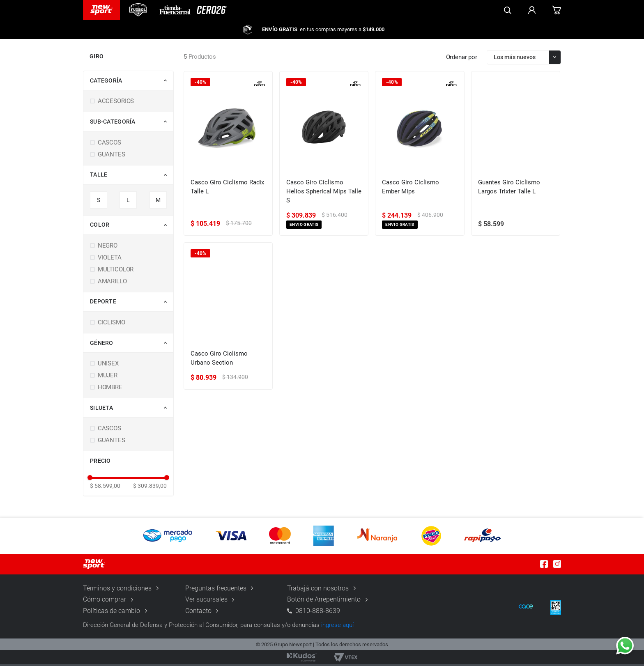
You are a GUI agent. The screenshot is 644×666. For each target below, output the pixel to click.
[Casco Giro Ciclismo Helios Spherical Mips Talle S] (324, 157)
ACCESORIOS (116, 105)
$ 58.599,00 (105, 489)
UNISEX (108, 367)
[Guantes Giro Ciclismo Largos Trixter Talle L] (516, 157)
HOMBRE (110, 391)
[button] (132, 84)
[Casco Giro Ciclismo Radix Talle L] (228, 157)
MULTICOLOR (116, 273)
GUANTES (112, 158)
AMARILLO (112, 285)
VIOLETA (110, 261)
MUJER (108, 379)
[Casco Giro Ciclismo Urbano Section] (228, 320)
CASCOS (109, 146)
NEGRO (108, 249)
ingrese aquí (337, 627)
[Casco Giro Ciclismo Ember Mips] (420, 157)
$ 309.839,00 (150, 489)
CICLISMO (112, 326)
